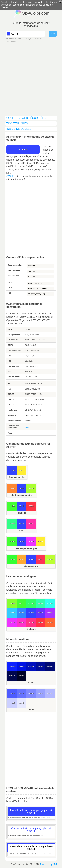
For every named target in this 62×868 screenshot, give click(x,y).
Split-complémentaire (21, 495)
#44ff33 (12, 506)
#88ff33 (12, 603)
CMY (10, 356)
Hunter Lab (12, 410)
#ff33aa (31, 524)
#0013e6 (22, 666)
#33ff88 (12, 524)
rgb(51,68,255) (41, 284)
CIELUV (11, 400)
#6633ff (41, 613)
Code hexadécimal (15, 265)
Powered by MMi (49, 864)
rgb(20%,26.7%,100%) (41, 289)
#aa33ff (50, 613)
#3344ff (41, 266)
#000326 (22, 676)
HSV (10, 372)
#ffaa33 (21, 559)
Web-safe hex (13, 276)
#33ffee (50, 603)
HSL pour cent (14, 366)
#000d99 (40, 666)
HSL (10, 361)
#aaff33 (31, 488)
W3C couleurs (17, 123)
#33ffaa (41, 603)
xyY (10, 389)
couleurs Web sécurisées (26, 118)
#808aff (31, 693)
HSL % (11, 293)
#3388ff (21, 613)
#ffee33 (21, 470)
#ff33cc (22, 622)
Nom (10, 433)
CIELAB (11, 394)
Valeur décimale (14, 421)
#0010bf (31, 666)
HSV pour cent (14, 377)
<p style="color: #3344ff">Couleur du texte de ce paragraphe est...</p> (31, 836)
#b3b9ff (50, 693)
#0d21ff (12, 666)
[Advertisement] (31, 76)
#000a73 (50, 666)
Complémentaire (17, 477)
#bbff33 (50, 559)
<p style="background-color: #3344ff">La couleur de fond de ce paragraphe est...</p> (31, 818)
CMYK (10, 345)
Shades (31, 683)
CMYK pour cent (15, 350)
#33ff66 (31, 603)
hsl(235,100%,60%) (41, 294)
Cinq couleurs (31, 566)
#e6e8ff (21, 703)
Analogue (31, 629)
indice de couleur (20, 129)
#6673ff (21, 693)
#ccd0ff (12, 703)
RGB (10, 283)
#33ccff (12, 613)
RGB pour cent (14, 335)
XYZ (10, 384)
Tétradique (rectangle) (26, 548)
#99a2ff (41, 693)
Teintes (31, 710)
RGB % (11, 288)
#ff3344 (31, 506)
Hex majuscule (14, 270)
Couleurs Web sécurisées (14, 427)
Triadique (22, 513)
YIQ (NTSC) (13, 415)
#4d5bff (12, 693)
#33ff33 (12, 559)
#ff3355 (41, 559)
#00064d (12, 676)
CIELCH (11, 405)
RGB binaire (13, 340)
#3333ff (10, 176)
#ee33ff (31, 542)
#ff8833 (12, 488)
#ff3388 (31, 622)
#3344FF (41, 271)
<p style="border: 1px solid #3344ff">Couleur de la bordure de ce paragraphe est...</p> (31, 854)
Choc (21, 531)
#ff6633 (50, 622)
